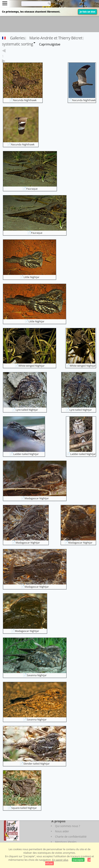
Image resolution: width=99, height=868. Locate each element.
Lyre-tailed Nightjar (27, 410)
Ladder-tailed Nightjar (26, 454)
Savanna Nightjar (37, 675)
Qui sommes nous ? (67, 826)
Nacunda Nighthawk (25, 100)
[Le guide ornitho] (12, 830)
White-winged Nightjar (32, 366)
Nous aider (62, 831)
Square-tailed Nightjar (24, 808)
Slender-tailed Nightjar (37, 764)
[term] (33, 4)
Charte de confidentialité (71, 837)
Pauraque (32, 189)
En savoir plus (60, 860)
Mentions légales (66, 842)
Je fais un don (87, 12)
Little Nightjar (32, 277)
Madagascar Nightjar (37, 498)
